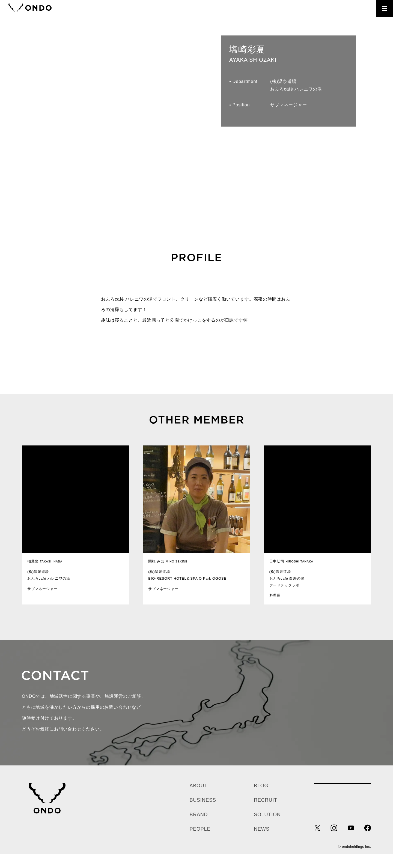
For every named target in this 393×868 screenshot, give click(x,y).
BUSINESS (203, 814)
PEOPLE (200, 843)
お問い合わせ (294, 717)
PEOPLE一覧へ (196, 360)
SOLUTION (267, 829)
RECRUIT (351, 8)
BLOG (261, 800)
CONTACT (317, 8)
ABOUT (198, 800)
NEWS (262, 843)
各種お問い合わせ (343, 803)
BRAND (199, 829)
